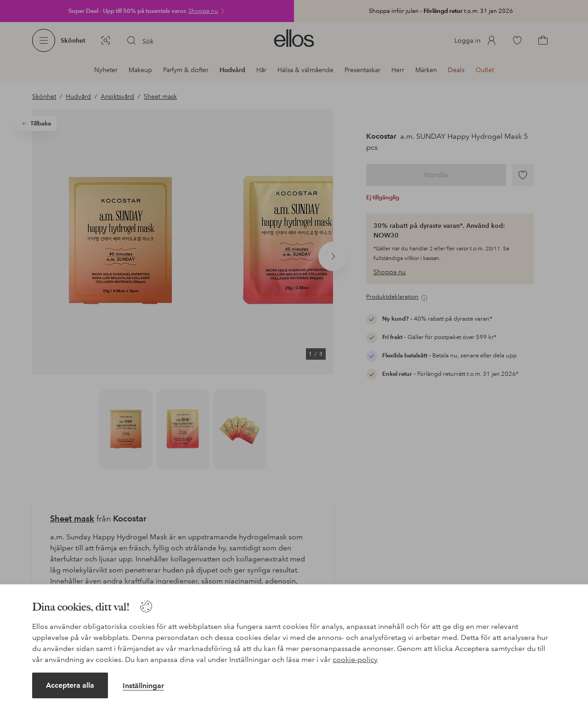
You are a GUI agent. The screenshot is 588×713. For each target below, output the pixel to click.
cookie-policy (355, 659)
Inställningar (143, 686)
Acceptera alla (70, 685)
